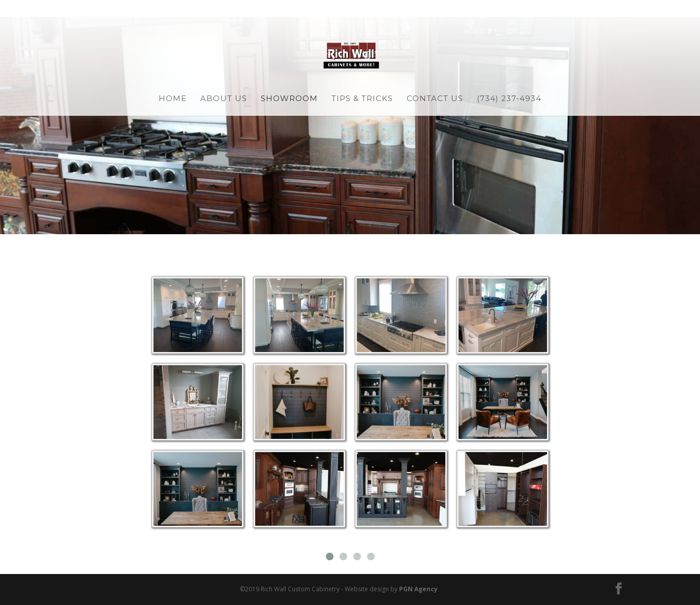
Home (173, 99)
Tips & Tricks (362, 99)
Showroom (289, 99)
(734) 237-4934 (509, 99)
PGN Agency (418, 589)
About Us (224, 99)
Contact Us (435, 99)
